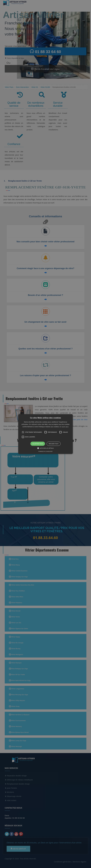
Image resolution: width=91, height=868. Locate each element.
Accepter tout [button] (38, 444)
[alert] (45, 434)
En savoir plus (64, 427)
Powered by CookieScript (45, 451)
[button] (45, 434)
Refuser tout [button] (54, 444)
